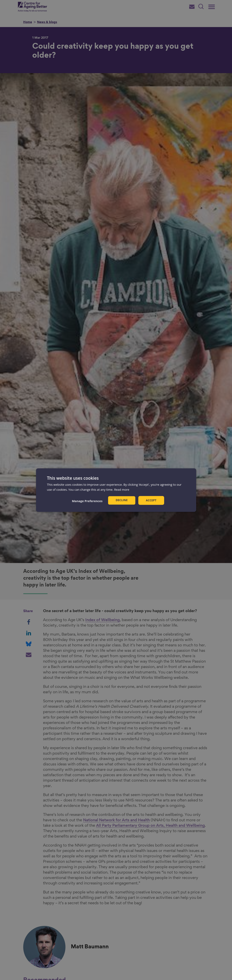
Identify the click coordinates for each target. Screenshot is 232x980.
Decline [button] (122, 500)
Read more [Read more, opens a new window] (122, 489)
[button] (87, 501)
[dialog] (116, 490)
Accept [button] (151, 500)
